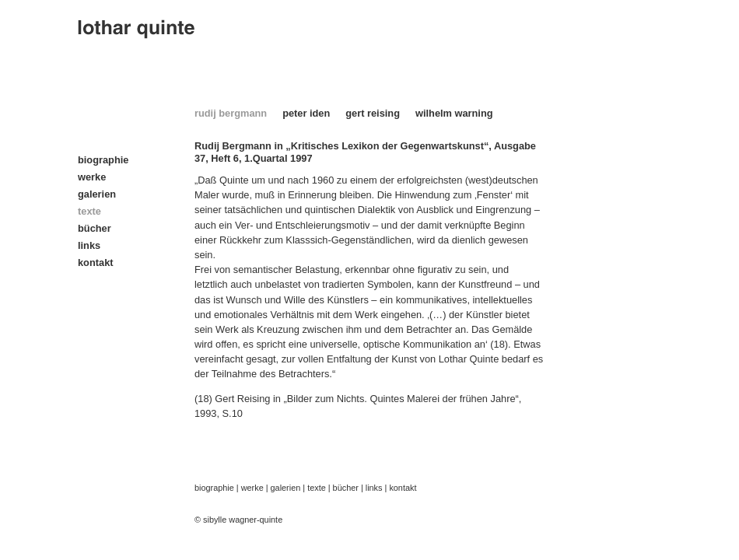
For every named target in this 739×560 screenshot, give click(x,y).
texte (317, 488)
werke (92, 177)
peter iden (306, 113)
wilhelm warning (454, 113)
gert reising (373, 113)
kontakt (96, 262)
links (89, 245)
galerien (97, 194)
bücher (95, 228)
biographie (103, 160)
